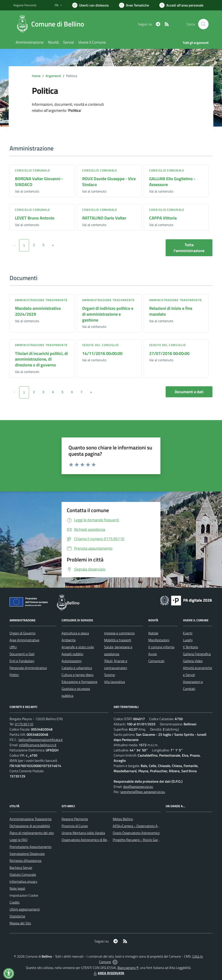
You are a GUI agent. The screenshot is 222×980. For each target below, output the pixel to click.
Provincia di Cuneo (75, 826)
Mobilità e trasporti (118, 640)
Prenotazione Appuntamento (30, 847)
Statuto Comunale (23, 874)
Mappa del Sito (20, 923)
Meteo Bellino (123, 819)
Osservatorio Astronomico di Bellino (87, 840)
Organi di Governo (22, 633)
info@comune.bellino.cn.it (38, 745)
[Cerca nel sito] (203, 24)
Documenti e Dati (22, 654)
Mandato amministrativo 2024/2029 (38, 311)
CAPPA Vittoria (163, 218)
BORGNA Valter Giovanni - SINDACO (39, 181)
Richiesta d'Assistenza (25, 861)
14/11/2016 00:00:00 (102, 353)
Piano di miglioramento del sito (32, 833)
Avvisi (153, 654)
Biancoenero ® (128, 968)
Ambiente (69, 640)
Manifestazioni (159, 640)
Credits (15, 902)
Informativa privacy (23, 881)
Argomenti (53, 76)
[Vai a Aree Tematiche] (134, 5)
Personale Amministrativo (28, 668)
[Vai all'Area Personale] (181, 5)
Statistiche (17, 916)
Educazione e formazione (79, 682)
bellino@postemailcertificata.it (41, 740)
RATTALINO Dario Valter (104, 218)
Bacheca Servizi (21, 868)
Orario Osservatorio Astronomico (136, 833)
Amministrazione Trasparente (31, 819)
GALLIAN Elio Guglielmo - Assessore (172, 181)
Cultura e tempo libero (78, 675)
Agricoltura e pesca (75, 633)
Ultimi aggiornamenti (25, 909)
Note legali (17, 888)
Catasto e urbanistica (77, 668)
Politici (14, 675)
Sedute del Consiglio (100, 345)
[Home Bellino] (51, 24)
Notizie (153, 633)
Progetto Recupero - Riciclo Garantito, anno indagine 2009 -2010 (160, 840)
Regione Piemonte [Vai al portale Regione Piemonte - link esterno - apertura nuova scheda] (25, 5)
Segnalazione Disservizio (27, 854)
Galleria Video (193, 661)
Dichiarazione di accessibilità (30, 826)
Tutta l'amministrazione (189, 248)
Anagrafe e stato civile (78, 647)
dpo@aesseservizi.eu (138, 787)
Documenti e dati (189, 392)
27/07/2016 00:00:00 (169, 353)
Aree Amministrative (24, 640)
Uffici (13, 647)
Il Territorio (190, 647)
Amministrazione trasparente (41, 300)
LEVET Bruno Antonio (35, 218)
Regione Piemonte (75, 819)
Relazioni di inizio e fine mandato (171, 311)
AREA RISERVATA (108, 973)
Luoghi (188, 640)
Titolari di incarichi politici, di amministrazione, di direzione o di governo (41, 359)
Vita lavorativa (114, 682)
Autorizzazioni (72, 661)
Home (36, 76)
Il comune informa (161, 647)
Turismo (109, 675)
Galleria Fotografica (197, 654)
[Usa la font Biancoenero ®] (90, 5)
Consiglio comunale (33, 170)
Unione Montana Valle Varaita (83, 833)
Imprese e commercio (119, 633)
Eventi (188, 633)
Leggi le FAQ (19, 840)
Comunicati (156, 661)
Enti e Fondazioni (22, 661)
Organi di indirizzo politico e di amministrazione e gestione (108, 314)
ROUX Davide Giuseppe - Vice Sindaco (109, 181)
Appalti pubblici (72, 654)
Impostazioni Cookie (24, 895)
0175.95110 (24, 724)
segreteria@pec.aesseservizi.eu (143, 792)
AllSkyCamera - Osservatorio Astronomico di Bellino (150, 826)
